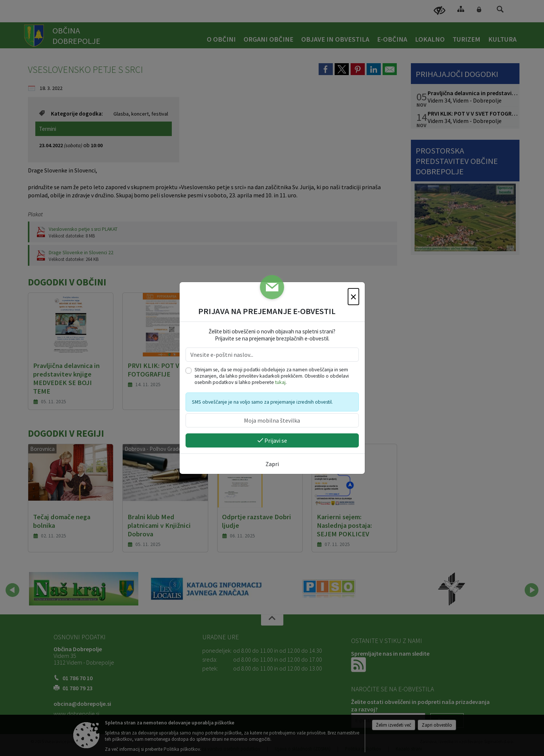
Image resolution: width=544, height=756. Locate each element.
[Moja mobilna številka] (272, 420)
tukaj (280, 382)
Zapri (272, 464)
